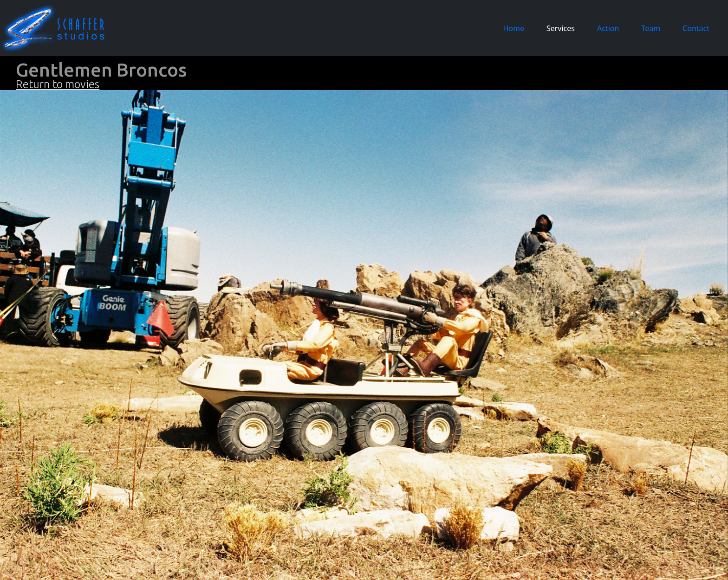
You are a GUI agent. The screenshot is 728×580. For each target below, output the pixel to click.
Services (561, 28)
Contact (696, 28)
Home (515, 28)
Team (651, 28)
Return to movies (58, 84)
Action (608, 28)
